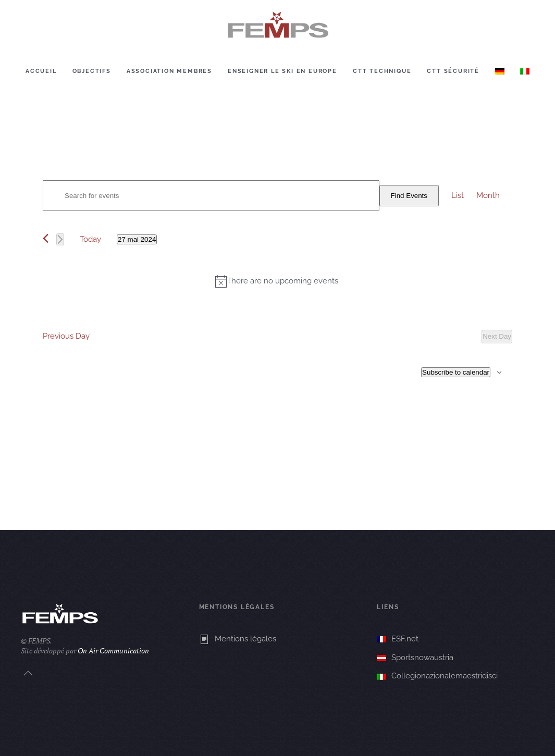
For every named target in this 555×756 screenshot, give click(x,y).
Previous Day (66, 336)
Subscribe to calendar (456, 372)
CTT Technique (382, 71)
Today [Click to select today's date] (90, 239)
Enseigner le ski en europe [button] (282, 71)
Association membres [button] (169, 71)
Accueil (41, 71)
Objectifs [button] (92, 71)
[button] (28, 673)
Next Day (497, 336)
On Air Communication (113, 650)
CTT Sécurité (453, 71)
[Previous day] (46, 238)
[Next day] (60, 239)
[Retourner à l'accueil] (278, 25)
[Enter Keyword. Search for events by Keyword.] (211, 196)
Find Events (409, 196)
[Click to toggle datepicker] (137, 239)
